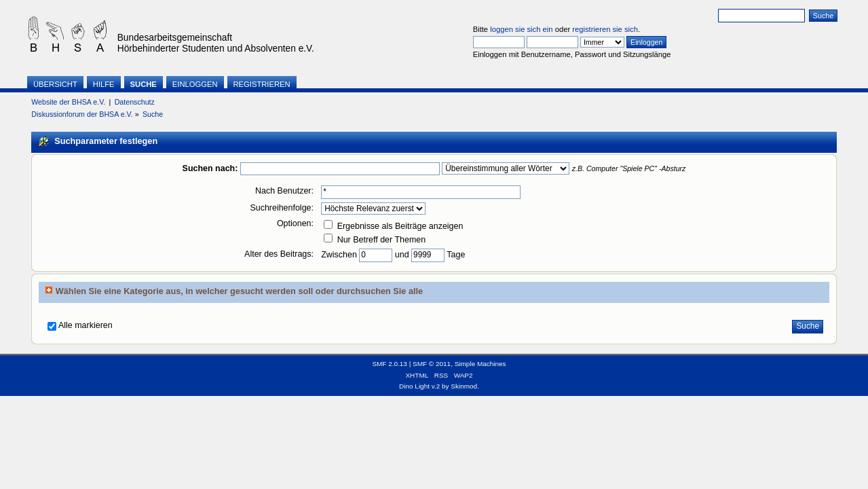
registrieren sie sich (605, 29)
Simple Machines (480, 364)
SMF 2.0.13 (390, 364)
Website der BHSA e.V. (68, 102)
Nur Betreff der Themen (375, 240)
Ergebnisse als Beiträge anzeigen (393, 226)
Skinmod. (465, 386)
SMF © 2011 (432, 364)
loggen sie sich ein (521, 29)
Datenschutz (135, 102)
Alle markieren (86, 325)
